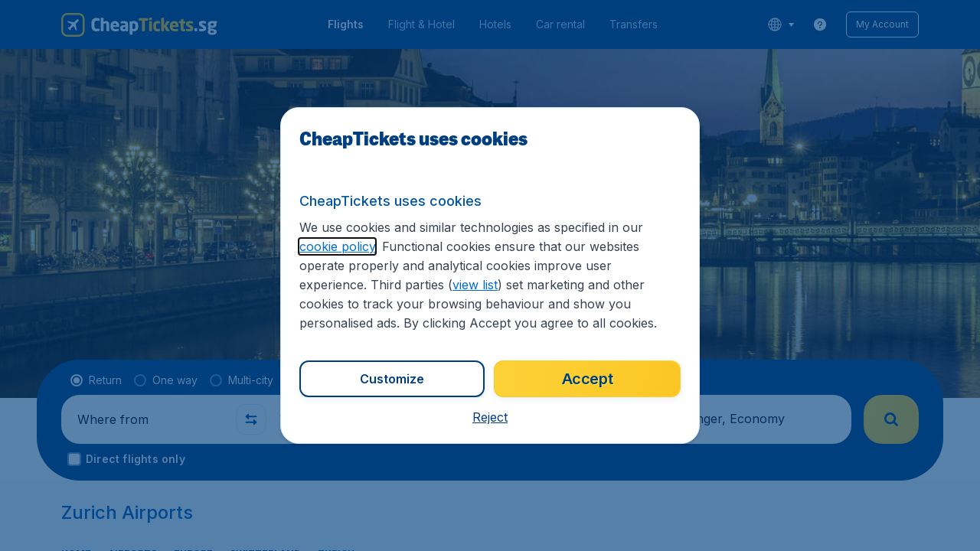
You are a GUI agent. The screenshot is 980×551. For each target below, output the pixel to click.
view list (475, 285)
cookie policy (337, 246)
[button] (490, 417)
